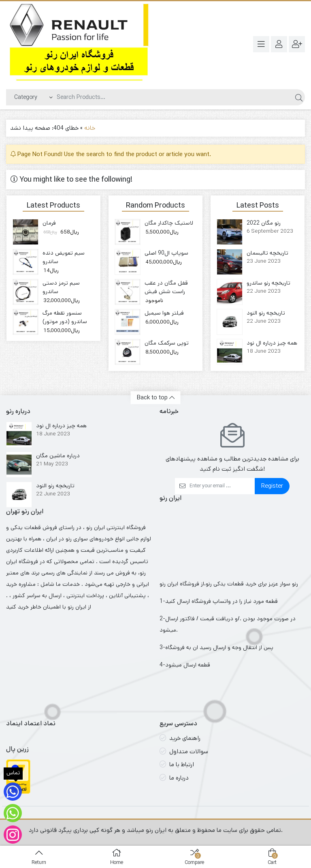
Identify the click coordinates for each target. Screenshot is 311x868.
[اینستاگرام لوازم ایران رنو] (13, 835)
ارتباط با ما (182, 764)
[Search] (173, 97)
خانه (90, 128)
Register (272, 486)
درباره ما (179, 778)
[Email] (222, 486)
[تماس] (13, 792)
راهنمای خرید (185, 738)
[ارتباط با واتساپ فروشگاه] (13, 813)
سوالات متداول (189, 751)
